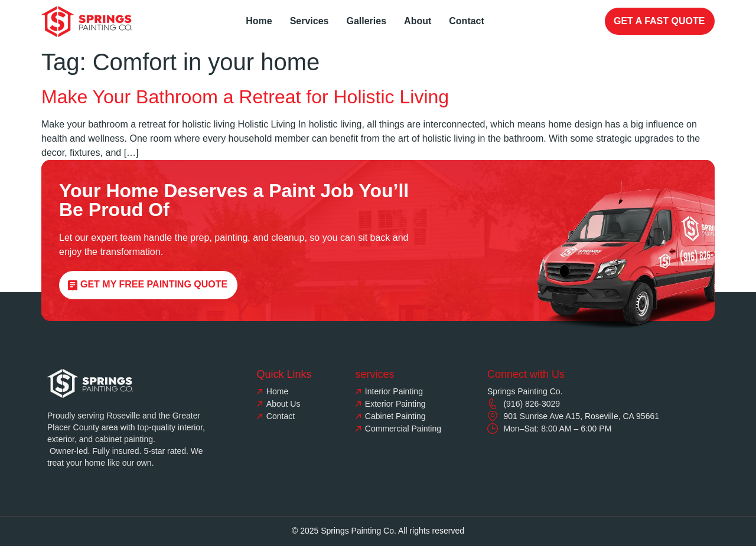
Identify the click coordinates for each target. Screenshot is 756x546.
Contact (467, 21)
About (418, 21)
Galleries (366, 21)
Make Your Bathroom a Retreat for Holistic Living (245, 97)
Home (259, 21)
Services (309, 21)
